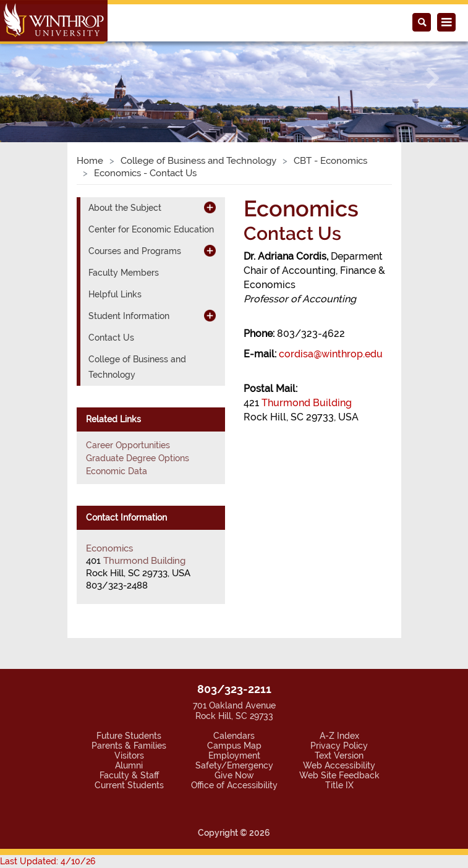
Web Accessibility (339, 765)
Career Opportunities (128, 445)
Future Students (129, 736)
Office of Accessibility (234, 785)
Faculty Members (124, 273)
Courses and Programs (135, 251)
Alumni (129, 765)
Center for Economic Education (151, 229)
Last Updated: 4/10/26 (48, 861)
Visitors (129, 755)
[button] (35, 78)
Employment (234, 755)
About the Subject (125, 208)
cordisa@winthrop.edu (331, 354)
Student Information (129, 316)
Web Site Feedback (339, 775)
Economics (109, 548)
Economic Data (117, 471)
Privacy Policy (339, 746)
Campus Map (234, 746)
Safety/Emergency (234, 765)
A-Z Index (339, 736)
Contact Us (111, 338)
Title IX (339, 785)
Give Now (234, 775)
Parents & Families (129, 746)
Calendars (234, 736)
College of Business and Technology (198, 161)
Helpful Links (115, 294)
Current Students (129, 785)
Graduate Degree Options (138, 458)
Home (90, 161)
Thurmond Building (307, 403)
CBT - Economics (330, 161)
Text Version (339, 755)
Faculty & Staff (129, 775)
